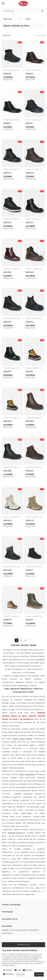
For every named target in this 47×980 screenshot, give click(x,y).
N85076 (7, 620)
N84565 (30, 471)
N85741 (29, 123)
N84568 (7, 471)
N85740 (7, 223)
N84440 (8, 520)
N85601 (7, 123)
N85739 (7, 173)
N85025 (7, 74)
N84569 (30, 421)
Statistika (29, 970)
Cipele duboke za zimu (12, 70)
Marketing (10, 974)
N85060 (30, 272)
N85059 (7, 322)
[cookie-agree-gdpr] (39, 974)
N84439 (30, 520)
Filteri (35, 19)
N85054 (30, 322)
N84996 (7, 272)
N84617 (29, 620)
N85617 (29, 570)
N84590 (7, 421)
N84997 (7, 372)
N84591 (29, 372)
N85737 (30, 223)
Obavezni (9, 970)
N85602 (30, 74)
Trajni (19, 970)
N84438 (7, 570)
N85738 (30, 173)
